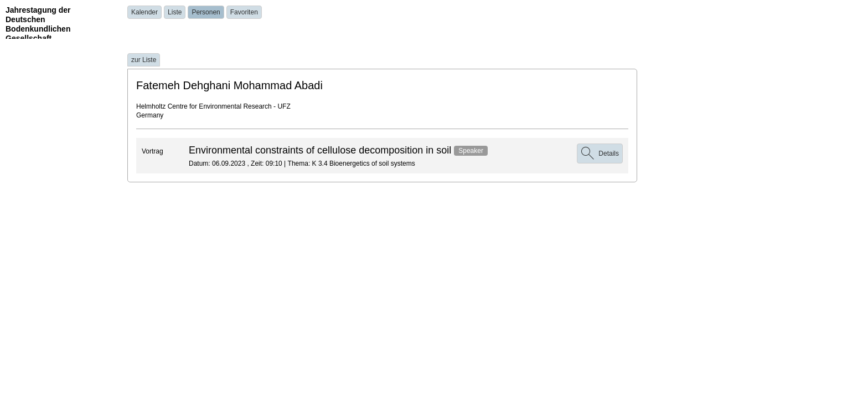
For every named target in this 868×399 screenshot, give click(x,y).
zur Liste (144, 60)
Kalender (144, 12)
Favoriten (244, 12)
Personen (206, 12)
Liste (175, 12)
